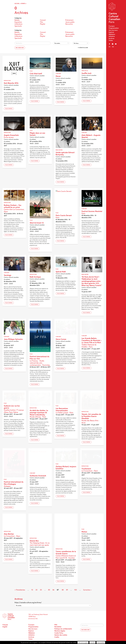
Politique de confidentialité (63, 629)
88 (63, 590)
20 (36, 590)
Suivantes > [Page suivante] (87, 590)
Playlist (43, 24)
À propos (112, 26)
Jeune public (70, 22)
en (113, 47)
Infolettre (112, 36)
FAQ (56, 625)
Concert (43, 20)
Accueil (17, 3)
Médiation (112, 34)
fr (110, 47)
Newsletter (58, 627)
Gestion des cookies (61, 635)
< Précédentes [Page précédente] (20, 590)
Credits (57, 637)
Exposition (18, 22)
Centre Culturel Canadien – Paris (115, 13)
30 (41, 590)
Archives (111, 38)
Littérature (18, 24)
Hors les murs (113, 30)
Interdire (92, 642)
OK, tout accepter (83, 642)
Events (23, 3)
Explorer (111, 32)
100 (76, 590)
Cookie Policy (59, 633)
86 (53, 590)
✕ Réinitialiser (83, 48)
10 (32, 590)
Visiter (111, 40)
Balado (17, 20)
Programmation (114, 28)
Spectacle (18, 26)
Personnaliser (101, 642)
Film (42, 22)
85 (49, 590)
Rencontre (69, 24)
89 (67, 590)
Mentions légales (60, 631)
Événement (69, 20)
